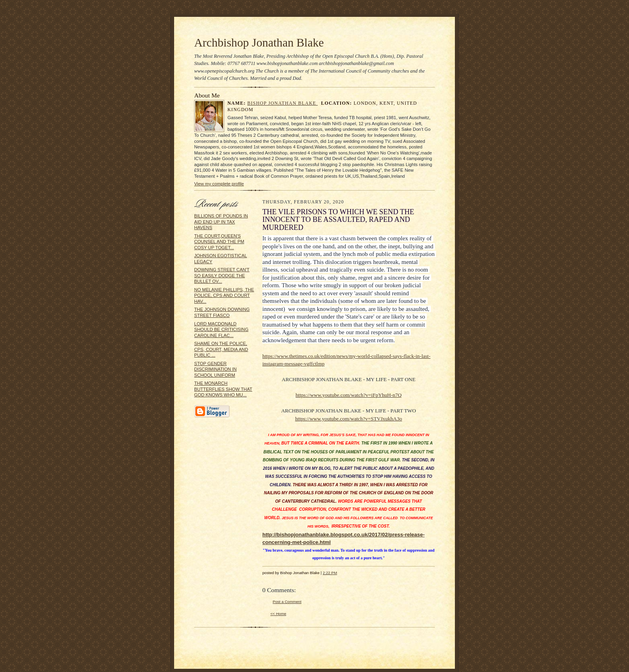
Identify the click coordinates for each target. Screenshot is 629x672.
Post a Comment (287, 602)
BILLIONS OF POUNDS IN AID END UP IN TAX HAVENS (221, 222)
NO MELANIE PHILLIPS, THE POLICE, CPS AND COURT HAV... (224, 295)
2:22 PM (330, 573)
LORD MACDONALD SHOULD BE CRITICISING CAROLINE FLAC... (221, 330)
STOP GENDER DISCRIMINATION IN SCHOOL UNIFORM (215, 369)
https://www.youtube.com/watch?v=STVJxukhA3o (349, 419)
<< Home (278, 614)
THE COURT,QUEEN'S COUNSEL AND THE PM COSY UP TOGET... (219, 242)
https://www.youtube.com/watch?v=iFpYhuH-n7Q (349, 395)
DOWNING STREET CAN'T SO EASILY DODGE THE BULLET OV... (222, 275)
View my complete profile (219, 184)
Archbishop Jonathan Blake (259, 43)
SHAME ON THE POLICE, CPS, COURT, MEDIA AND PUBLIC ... (221, 349)
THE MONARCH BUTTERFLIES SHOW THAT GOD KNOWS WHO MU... (223, 389)
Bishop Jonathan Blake (283, 103)
